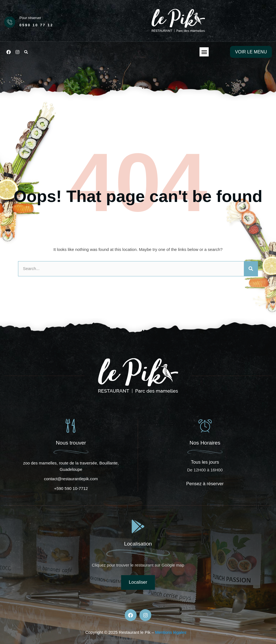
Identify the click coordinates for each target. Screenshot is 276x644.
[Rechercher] (251, 269)
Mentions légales (171, 632)
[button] (26, 52)
